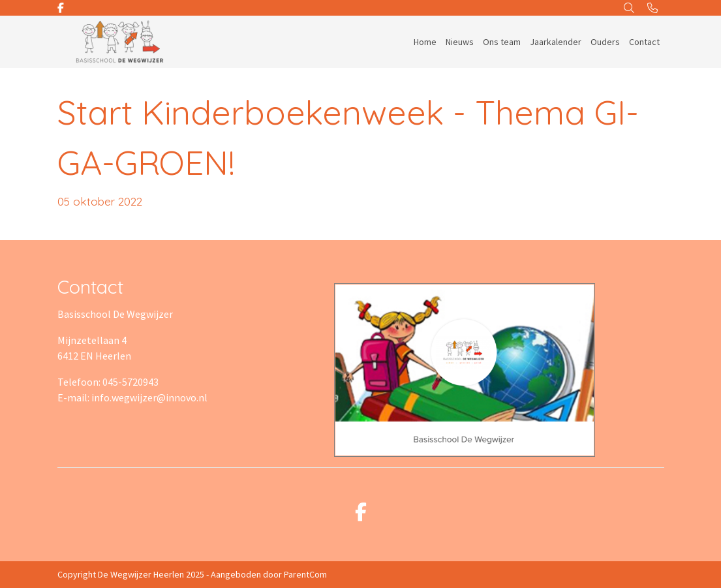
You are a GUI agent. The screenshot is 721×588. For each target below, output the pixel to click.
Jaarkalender (556, 42)
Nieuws (460, 42)
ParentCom (305, 574)
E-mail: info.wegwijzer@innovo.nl (132, 397)
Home (425, 42)
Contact (644, 42)
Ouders (605, 42)
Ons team (502, 42)
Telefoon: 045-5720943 (108, 382)
